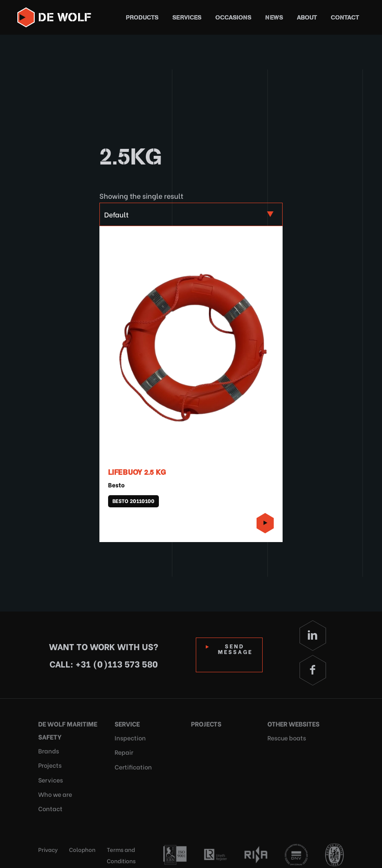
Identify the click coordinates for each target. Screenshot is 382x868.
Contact (345, 18)
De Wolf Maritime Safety (66, 729)
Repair (123, 748)
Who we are (54, 787)
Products (142, 18)
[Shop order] (191, 214)
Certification (131, 761)
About (307, 18)
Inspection (128, 735)
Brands (48, 748)
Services (187, 18)
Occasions (233, 18)
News (274, 18)
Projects (49, 761)
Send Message (237, 648)
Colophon (82, 840)
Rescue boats (285, 735)
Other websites (292, 722)
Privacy (48, 840)
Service (127, 722)
